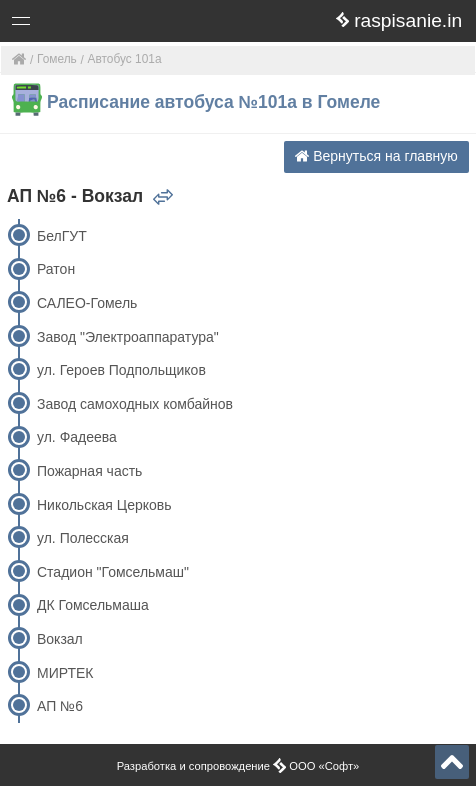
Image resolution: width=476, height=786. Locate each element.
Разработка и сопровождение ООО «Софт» (238, 766)
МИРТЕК (65, 673)
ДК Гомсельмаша (93, 605)
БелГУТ (62, 236)
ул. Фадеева (77, 437)
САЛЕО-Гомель (87, 303)
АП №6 (60, 706)
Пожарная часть (89, 471)
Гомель (57, 59)
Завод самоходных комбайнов (135, 404)
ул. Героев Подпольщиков (121, 370)
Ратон (56, 269)
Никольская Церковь (104, 505)
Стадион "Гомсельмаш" (113, 572)
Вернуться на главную (376, 156)
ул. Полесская (83, 538)
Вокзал (60, 639)
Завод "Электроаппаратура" (128, 337)
